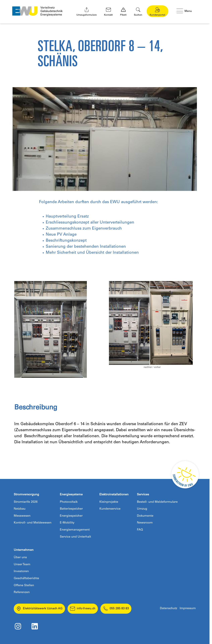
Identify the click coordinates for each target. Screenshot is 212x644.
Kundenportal (157, 12)
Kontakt (108, 12)
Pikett (123, 12)
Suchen (138, 12)
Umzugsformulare (87, 12)
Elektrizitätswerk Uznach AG (39, 609)
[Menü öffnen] (187, 11)
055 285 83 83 (116, 609)
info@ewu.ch (83, 609)
